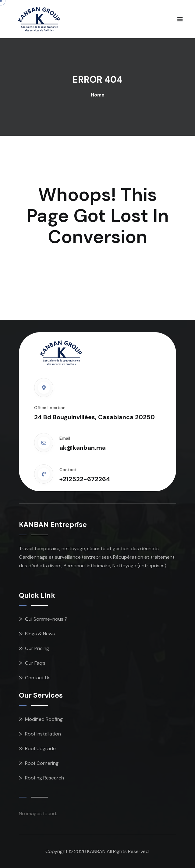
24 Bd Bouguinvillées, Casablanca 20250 (94, 417)
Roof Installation (43, 734)
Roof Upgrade (40, 748)
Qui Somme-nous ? (46, 619)
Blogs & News (40, 634)
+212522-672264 (85, 479)
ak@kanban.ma (83, 448)
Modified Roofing (44, 719)
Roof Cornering (42, 763)
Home (98, 95)
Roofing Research (44, 778)
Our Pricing (37, 648)
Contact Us (38, 678)
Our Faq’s (35, 663)
